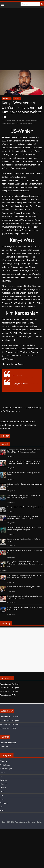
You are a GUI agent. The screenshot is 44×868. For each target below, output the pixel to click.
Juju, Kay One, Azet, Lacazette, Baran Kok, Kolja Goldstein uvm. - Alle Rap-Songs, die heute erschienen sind (25, 564)
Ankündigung (5, 765)
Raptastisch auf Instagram (10, 688)
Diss (2, 776)
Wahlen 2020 (32, 124)
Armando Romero (24, 121)
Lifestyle (3, 788)
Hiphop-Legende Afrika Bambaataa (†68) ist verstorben (25, 507)
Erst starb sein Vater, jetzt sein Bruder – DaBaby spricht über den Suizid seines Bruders (19, 425)
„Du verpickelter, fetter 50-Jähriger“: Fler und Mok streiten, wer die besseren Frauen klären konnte (24, 462)
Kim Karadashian (21, 124)
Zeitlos (2, 811)
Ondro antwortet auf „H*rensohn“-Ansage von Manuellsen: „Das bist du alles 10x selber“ (23, 517)
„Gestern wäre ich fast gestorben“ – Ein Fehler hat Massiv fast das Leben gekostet (24, 497)
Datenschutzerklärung (8, 743)
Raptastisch (7, 99)
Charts (2, 773)
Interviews (4, 784)
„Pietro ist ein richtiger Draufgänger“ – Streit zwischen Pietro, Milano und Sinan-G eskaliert (25, 576)
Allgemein (17, 99)
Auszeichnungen (6, 769)
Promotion (4, 803)
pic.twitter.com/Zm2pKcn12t (23, 378)
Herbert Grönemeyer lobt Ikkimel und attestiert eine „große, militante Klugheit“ (24, 597)
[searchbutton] (42, 4)
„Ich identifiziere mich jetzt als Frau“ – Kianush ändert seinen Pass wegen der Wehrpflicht (25, 529)
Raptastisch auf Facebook (10, 684)
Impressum (4, 747)
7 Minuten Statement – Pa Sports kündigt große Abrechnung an (21, 409)
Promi (2, 799)
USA (2, 807)
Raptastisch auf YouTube (9, 691)
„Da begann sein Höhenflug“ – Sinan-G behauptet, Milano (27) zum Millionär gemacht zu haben (24, 451)
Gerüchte (3, 780)
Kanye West (11, 124)
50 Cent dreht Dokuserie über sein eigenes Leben (24, 587)
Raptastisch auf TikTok (8, 695)
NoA (2, 795)
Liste (2, 792)
